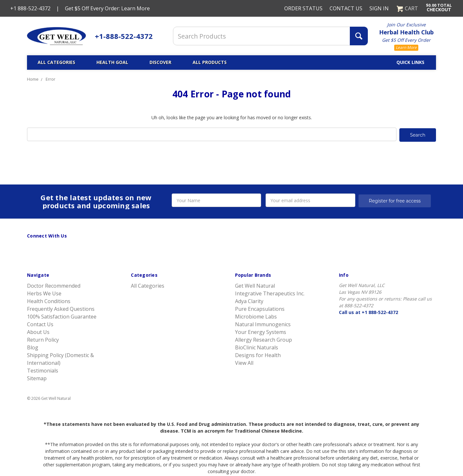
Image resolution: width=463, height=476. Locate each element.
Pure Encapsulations (260, 308)
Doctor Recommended (54, 285)
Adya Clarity (249, 301)
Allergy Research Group (263, 339)
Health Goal (112, 62)
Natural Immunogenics (263, 324)
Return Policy (43, 339)
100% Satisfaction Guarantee (62, 316)
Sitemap (37, 378)
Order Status (303, 8)
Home (33, 79)
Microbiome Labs (256, 316)
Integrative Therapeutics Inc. (270, 293)
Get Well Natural (255, 285)
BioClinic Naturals (257, 347)
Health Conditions (49, 301)
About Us (38, 331)
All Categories (56, 62)
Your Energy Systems (261, 331)
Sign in (379, 8)
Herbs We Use (44, 293)
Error (50, 79)
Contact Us (346, 8)
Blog (33, 347)
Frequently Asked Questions (61, 308)
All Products (210, 62)
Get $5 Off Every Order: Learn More (107, 8)
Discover (160, 62)
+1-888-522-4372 (124, 36)
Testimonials (43, 370)
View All (244, 362)
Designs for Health (258, 355)
